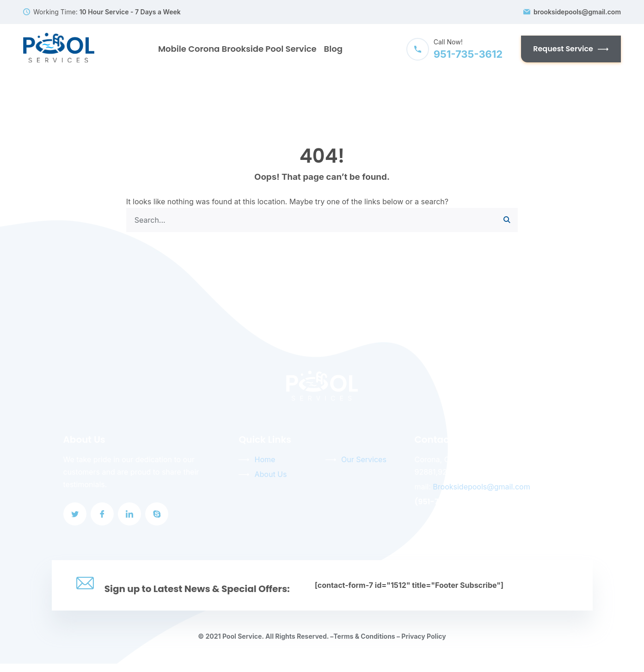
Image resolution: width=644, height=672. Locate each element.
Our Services (364, 459)
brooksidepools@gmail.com (577, 12)
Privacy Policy (423, 636)
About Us (270, 474)
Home (265, 459)
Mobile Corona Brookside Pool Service (237, 49)
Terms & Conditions (364, 636)
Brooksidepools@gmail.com (481, 487)
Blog (333, 49)
